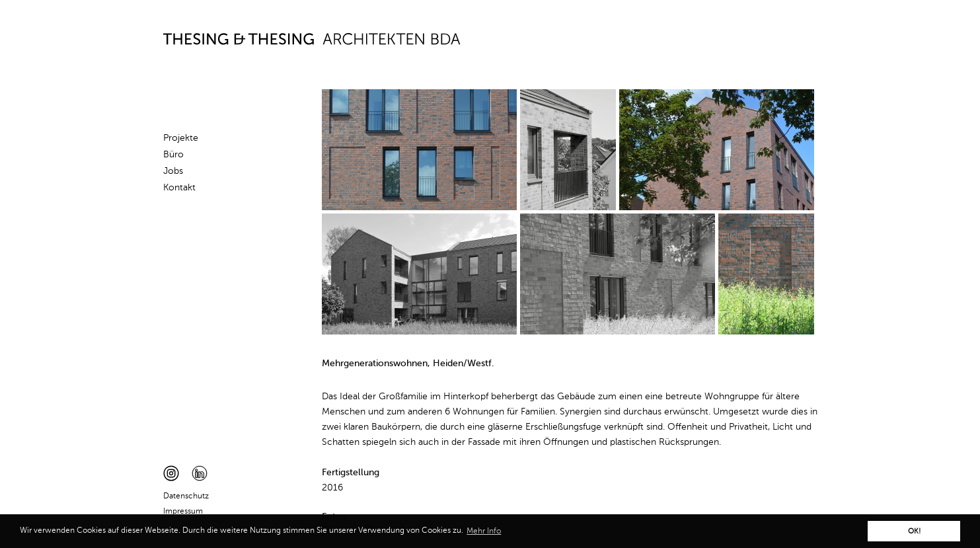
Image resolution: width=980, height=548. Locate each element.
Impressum (183, 512)
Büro (173, 155)
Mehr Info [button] (484, 531)
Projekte (181, 138)
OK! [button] (914, 531)
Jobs (173, 171)
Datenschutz (186, 496)
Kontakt (179, 188)
